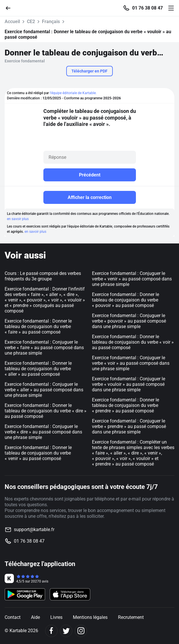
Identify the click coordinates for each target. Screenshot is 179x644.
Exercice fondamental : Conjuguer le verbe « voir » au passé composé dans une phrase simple (131, 363)
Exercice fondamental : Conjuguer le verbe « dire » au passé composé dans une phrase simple (43, 432)
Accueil (12, 22)
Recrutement (131, 617)
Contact (13, 617)
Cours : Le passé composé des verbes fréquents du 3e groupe (43, 276)
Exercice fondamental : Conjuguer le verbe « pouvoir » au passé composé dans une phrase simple (129, 321)
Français (51, 22)
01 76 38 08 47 (147, 8)
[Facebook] (51, 631)
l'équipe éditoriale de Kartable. (73, 93)
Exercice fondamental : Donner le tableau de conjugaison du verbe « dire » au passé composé (46, 411)
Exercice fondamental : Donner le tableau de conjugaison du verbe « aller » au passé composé (38, 369)
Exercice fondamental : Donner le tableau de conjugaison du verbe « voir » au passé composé (133, 342)
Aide (35, 617)
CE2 (31, 22)
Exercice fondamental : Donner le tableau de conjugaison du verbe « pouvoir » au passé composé (126, 300)
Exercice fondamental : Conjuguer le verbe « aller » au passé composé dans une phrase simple (44, 390)
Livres (56, 617)
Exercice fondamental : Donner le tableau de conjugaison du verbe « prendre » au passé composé (126, 405)
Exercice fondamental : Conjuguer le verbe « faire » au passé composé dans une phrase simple (44, 348)
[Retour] (10, 8)
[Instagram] (81, 631)
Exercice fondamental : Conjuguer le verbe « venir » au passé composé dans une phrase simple (132, 279)
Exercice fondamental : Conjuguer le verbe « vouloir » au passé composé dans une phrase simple (129, 384)
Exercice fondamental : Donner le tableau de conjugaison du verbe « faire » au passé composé (38, 326)
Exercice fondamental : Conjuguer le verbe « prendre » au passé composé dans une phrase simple (129, 426)
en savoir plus (18, 219)
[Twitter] (66, 631)
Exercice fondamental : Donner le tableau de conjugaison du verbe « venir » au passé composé (38, 453)
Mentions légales (90, 617)
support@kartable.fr (34, 529)
